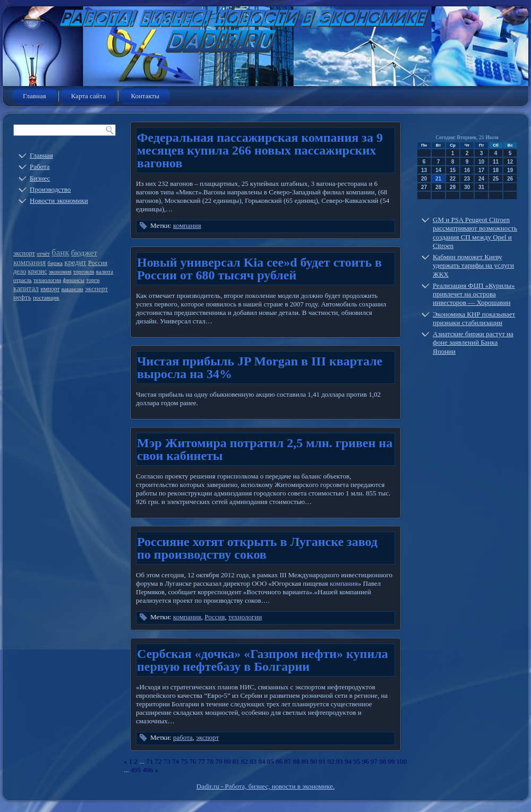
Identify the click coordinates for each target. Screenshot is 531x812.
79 (219, 761)
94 (348, 761)
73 (167, 761)
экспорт (24, 253)
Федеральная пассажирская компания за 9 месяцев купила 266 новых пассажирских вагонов (260, 150)
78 (210, 761)
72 (159, 761)
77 (202, 761)
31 (481, 187)
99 (391, 761)
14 (438, 170)
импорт (50, 289)
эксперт (96, 289)
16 (467, 170)
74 (175, 761)
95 (357, 761)
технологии (47, 280)
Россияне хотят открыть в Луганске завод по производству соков (257, 548)
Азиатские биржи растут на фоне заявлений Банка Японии (473, 343)
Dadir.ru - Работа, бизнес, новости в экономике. (265, 786)
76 (193, 761)
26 (510, 179)
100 (402, 761)
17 (481, 170)
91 (322, 761)
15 (453, 170)
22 (453, 179)
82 (245, 761)
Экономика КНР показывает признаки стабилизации (474, 318)
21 (438, 179)
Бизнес (40, 178)
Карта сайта (89, 96)
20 (424, 179)
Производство (50, 189)
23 (467, 179)
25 (496, 179)
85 (271, 761)
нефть (22, 297)
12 (510, 162)
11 (496, 162)
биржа (55, 263)
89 (305, 761)
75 (184, 761)
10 (481, 162)
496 (148, 770)
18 (496, 170)
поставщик (46, 298)
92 (331, 761)
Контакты (145, 96)
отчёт (43, 254)
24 (481, 179)
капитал (26, 288)
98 (383, 761)
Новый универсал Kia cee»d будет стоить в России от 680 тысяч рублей (259, 269)
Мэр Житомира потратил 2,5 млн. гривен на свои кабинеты (265, 449)
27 (424, 187)
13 (424, 170)
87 (288, 761)
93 (340, 761)
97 (374, 761)
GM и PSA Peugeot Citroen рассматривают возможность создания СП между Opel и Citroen (475, 233)
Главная (35, 96)
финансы (74, 280)
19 (510, 170)
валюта (105, 272)
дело (20, 271)
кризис (38, 271)
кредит (75, 262)
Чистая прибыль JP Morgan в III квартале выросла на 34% (260, 367)
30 (467, 187)
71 (149, 761)
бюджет (84, 253)
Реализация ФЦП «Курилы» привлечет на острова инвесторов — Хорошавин (474, 294)
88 (297, 761)
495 (136, 770)
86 (279, 761)
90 (314, 761)
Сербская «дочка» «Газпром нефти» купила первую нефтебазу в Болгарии (263, 660)
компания (29, 262)
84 (262, 761)
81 (236, 761)
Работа (40, 166)
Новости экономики (59, 200)
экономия (60, 272)
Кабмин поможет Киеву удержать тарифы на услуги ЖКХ (473, 266)
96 (366, 761)
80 (228, 761)
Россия (98, 263)
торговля (84, 272)
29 (453, 187)
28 (438, 187)
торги (93, 280)
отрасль (23, 280)
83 (253, 761)
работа (183, 737)
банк (60, 253)
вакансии (72, 289)
